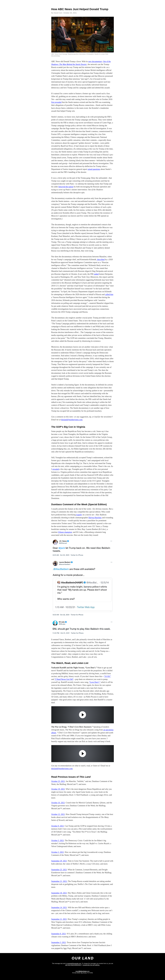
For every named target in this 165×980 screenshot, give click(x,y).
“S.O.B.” (108, 676)
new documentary (95, 61)
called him (109, 294)
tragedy (79, 515)
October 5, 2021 (58, 841)
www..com (82, 971)
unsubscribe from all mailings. (91, 965)
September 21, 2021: (59, 881)
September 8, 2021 (59, 934)
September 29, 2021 (59, 861)
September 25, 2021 (59, 870)
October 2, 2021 (58, 852)
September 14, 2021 (59, 908)
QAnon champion (65, 532)
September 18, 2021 (59, 893)
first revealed (56, 102)
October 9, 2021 (58, 826)
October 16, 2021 (58, 803)
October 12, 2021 (58, 814)
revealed (56, 469)
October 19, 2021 (58, 789)
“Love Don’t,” (95, 682)
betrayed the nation (66, 187)
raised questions (94, 169)
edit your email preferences (73, 965)
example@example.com (74, 963)
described (101, 260)
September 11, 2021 (59, 919)
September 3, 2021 (59, 942)
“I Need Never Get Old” (64, 679)
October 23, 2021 (58, 781)
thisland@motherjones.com (72, 420)
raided (96, 274)
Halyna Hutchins (95, 518)
